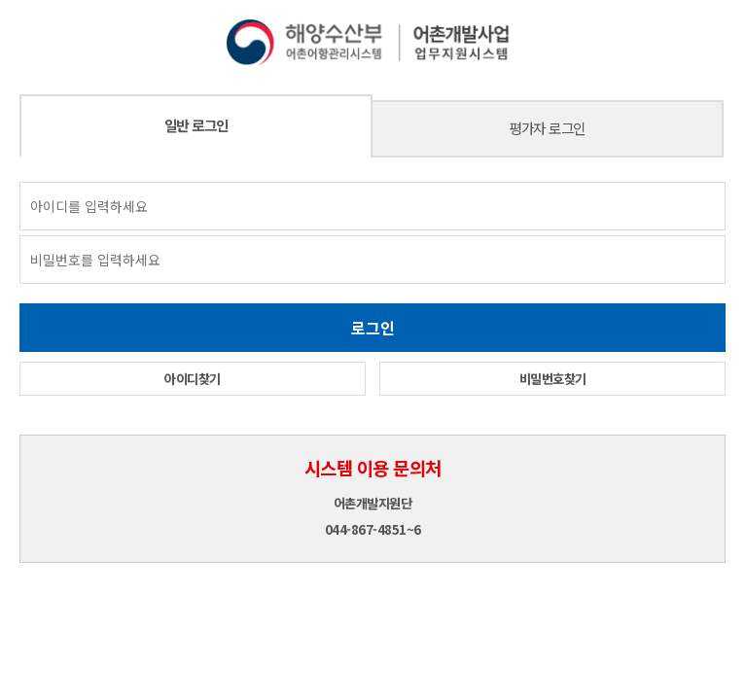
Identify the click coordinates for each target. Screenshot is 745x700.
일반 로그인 (196, 125)
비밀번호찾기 (553, 379)
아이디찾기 (193, 379)
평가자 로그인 (547, 128)
